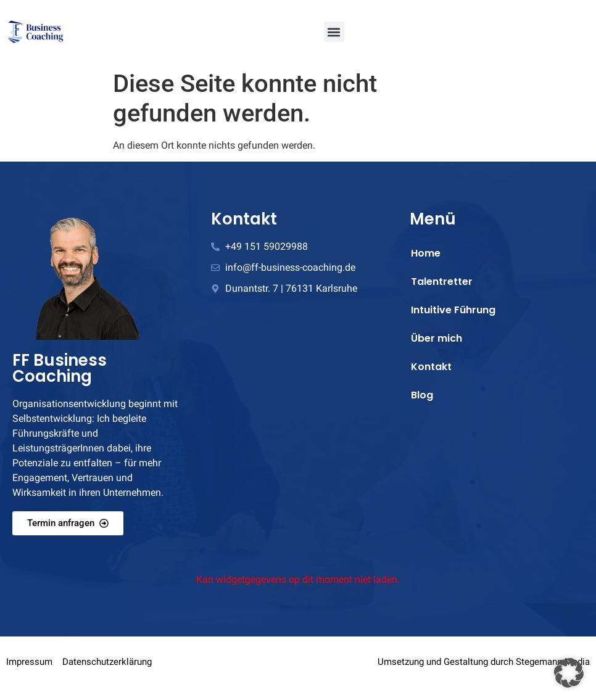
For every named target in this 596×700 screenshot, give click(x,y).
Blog (422, 395)
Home (426, 253)
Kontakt (431, 367)
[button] (334, 32)
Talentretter (442, 282)
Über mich (437, 338)
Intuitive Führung (453, 310)
